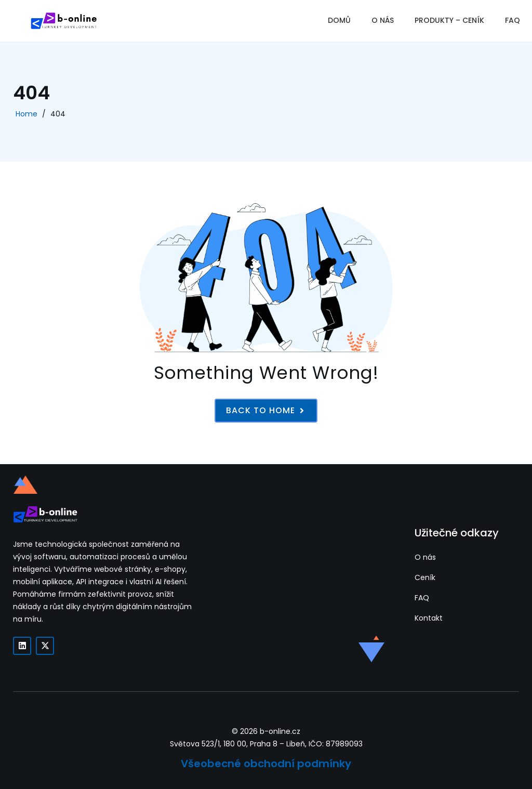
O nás (425, 557)
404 (58, 114)
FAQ (513, 20)
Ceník (425, 577)
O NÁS (383, 20)
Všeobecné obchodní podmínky (266, 764)
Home (26, 114)
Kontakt (429, 618)
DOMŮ (339, 20)
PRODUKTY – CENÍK (449, 20)
